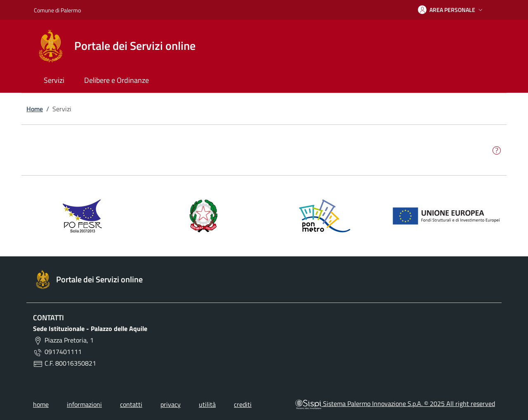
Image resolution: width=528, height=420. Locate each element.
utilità (207, 404)
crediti (243, 404)
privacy (171, 404)
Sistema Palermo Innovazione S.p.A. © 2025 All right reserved (395, 404)
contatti (131, 404)
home (41, 404)
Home (35, 109)
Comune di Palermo (57, 10)
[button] (451, 10)
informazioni (84, 404)
